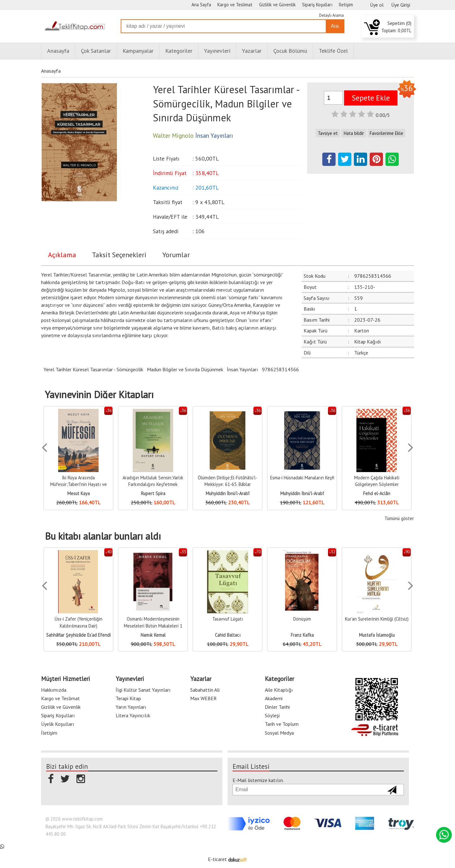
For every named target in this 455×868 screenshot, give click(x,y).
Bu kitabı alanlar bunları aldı (103, 536)
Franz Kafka (302, 635)
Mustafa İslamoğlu (377, 635)
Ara (335, 26)
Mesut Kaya (79, 493)
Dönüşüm (302, 619)
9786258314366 (280, 369)
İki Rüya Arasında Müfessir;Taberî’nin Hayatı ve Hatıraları (79, 484)
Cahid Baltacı (228, 635)
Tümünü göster (399, 518)
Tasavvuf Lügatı (228, 619)
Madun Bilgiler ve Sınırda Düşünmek (185, 369)
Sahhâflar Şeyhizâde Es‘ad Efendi (78, 635)
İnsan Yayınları (243, 369)
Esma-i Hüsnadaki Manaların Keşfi (302, 478)
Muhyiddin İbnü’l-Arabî (227, 493)
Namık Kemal (153, 635)
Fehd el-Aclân (377, 493)
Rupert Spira (153, 493)
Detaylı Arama (331, 15)
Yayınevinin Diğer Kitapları (99, 395)
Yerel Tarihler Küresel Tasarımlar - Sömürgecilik (93, 369)
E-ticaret (217, 859)
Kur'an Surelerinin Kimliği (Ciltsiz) (377, 619)
